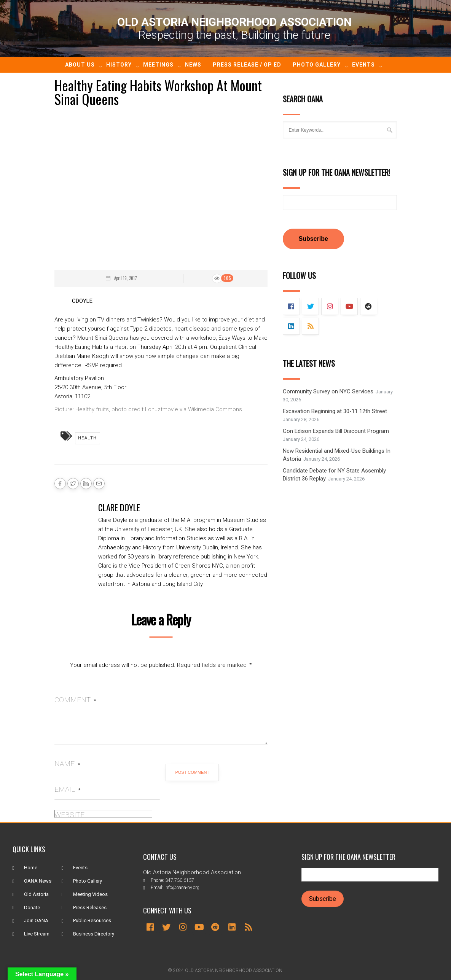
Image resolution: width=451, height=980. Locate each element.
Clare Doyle (119, 508)
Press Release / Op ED (247, 65)
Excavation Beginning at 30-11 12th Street (335, 412)
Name (67, 764)
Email (67, 789)
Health (88, 438)
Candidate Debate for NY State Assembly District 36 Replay (334, 475)
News (193, 65)
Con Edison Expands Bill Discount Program (336, 431)
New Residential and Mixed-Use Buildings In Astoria (337, 455)
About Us (80, 65)
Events (363, 65)
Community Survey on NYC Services (328, 392)
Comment (75, 700)
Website (69, 815)
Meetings (158, 65)
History (119, 65)
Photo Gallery (317, 65)
